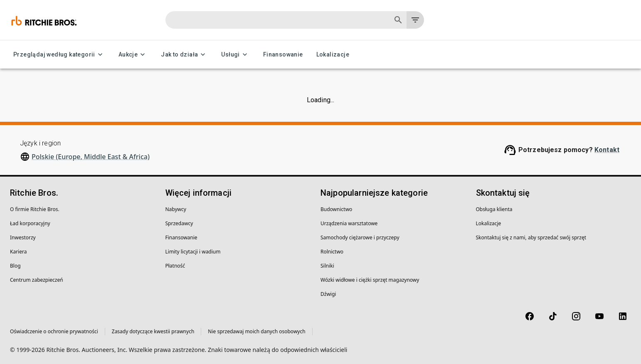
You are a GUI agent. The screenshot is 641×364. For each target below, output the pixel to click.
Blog (15, 266)
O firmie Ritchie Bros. (35, 209)
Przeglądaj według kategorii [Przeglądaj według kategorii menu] (59, 55)
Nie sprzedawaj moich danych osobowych (256, 331)
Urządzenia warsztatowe (349, 223)
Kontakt (607, 150)
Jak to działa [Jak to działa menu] (184, 55)
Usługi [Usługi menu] (235, 55)
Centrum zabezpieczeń (37, 280)
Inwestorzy (23, 237)
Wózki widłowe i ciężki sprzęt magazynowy (370, 280)
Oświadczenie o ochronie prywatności (54, 331)
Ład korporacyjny (30, 223)
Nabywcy (176, 209)
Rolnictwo (332, 252)
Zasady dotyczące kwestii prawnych (153, 331)
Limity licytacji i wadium (193, 252)
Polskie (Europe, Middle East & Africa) (91, 157)
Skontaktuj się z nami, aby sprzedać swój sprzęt (531, 237)
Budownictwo (336, 209)
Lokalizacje (333, 55)
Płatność (175, 266)
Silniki (327, 266)
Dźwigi (328, 294)
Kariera (18, 252)
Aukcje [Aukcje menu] (133, 55)
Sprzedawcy (179, 223)
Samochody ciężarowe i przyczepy (360, 237)
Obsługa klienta (494, 209)
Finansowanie (283, 55)
